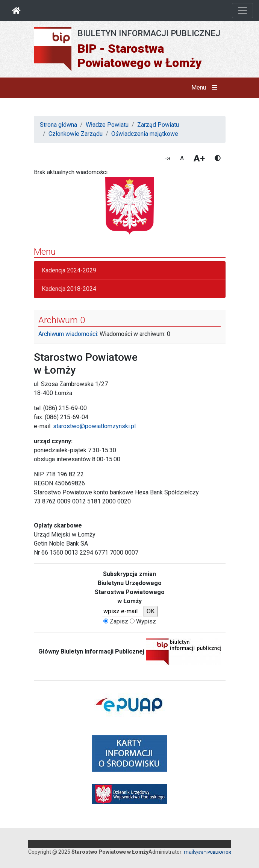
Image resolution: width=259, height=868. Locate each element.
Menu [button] (206, 88)
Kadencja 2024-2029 (69, 270)
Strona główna (58, 125)
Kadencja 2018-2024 (69, 289)
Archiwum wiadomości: (68, 334)
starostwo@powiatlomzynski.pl (94, 426)
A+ (199, 158)
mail (189, 852)
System (213, 852)
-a (168, 158)
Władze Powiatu (107, 125)
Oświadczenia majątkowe (145, 134)
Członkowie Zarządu (76, 134)
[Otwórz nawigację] (242, 11)
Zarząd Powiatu (158, 125)
